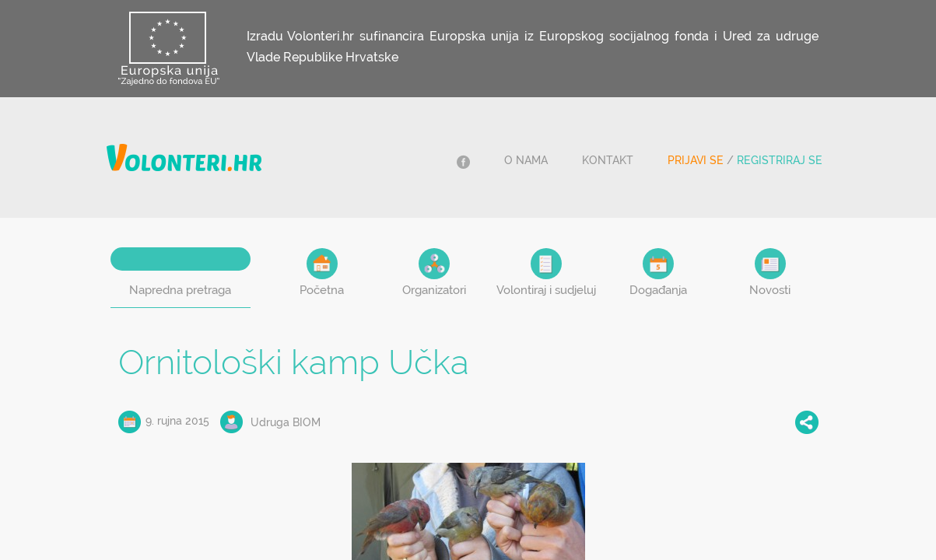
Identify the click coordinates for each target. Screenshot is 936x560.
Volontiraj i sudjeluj (546, 273)
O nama (526, 160)
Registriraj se (780, 160)
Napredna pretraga (180, 290)
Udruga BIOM (286, 422)
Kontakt (608, 160)
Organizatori (434, 273)
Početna (322, 273)
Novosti (770, 273)
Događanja (658, 273)
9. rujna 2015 (177, 421)
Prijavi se (696, 160)
